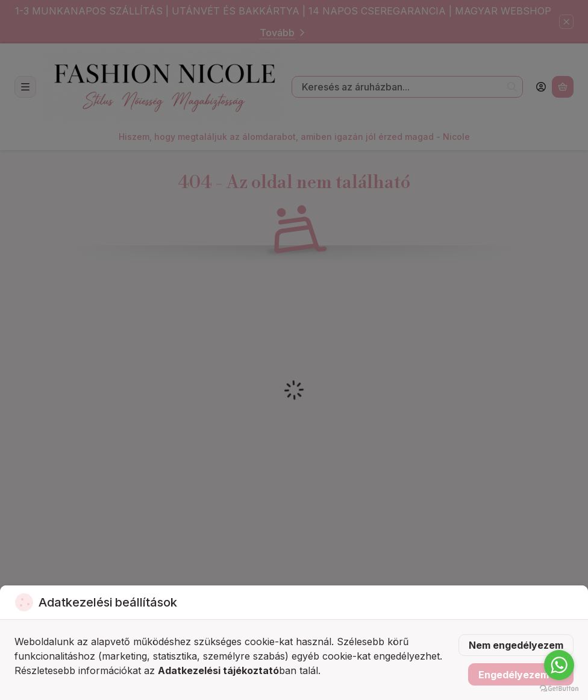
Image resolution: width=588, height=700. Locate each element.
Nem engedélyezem (516, 645)
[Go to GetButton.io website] (559, 688)
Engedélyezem (521, 675)
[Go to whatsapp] (559, 665)
